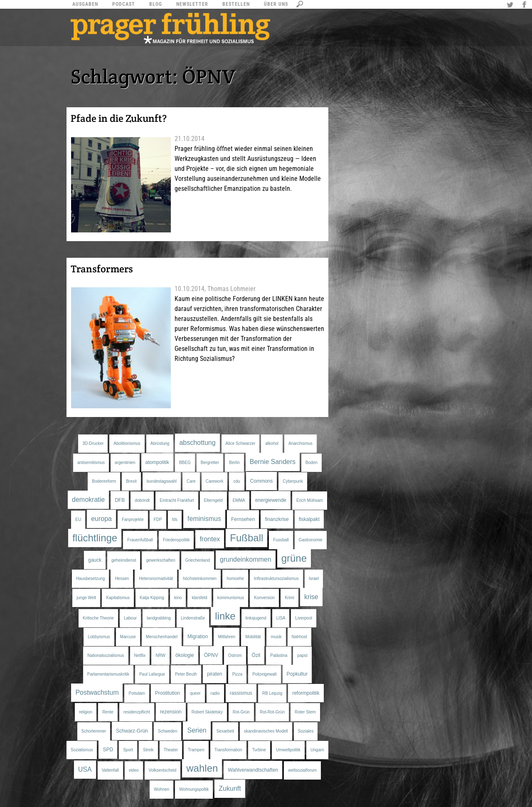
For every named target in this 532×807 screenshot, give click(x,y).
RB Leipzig (272, 693)
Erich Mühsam (310, 500)
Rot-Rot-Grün (272, 712)
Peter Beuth (186, 674)
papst (302, 655)
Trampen (196, 750)
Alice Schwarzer (241, 443)
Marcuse (128, 637)
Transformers (102, 269)
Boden (312, 463)
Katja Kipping (152, 598)
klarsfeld (199, 598)
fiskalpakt (309, 519)
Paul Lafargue (152, 674)
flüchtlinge (95, 538)
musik (276, 637)
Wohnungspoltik (194, 789)
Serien (197, 730)
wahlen (202, 768)
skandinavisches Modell (266, 731)
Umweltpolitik (288, 750)
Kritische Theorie (98, 618)
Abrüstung (160, 443)
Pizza (237, 674)
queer (195, 693)
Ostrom (235, 655)
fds (175, 519)
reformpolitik (306, 693)
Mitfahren (227, 637)
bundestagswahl (162, 481)
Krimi (289, 598)
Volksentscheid (163, 770)
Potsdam (137, 693)
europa (101, 519)
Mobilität (253, 637)
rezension (171, 712)
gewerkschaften (160, 560)
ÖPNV (211, 655)
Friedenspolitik (176, 540)
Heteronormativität (156, 579)
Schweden (168, 731)
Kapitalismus (118, 598)
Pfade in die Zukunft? (119, 118)
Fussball (281, 540)
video (134, 770)
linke (225, 616)
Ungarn (317, 750)
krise (311, 597)
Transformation (228, 750)
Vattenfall (110, 770)
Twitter (511, 5)
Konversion (264, 598)
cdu (236, 481)
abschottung (197, 443)
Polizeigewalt (264, 674)
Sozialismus (82, 750)
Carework (215, 481)
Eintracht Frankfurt (177, 500)
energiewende (271, 500)
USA (85, 769)
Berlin (234, 463)
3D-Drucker (93, 443)
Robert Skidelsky (207, 712)
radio (215, 693)
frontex (210, 539)
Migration (198, 637)
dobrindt (142, 500)
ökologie (185, 655)
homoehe (235, 579)
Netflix (140, 655)
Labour (130, 618)
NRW (160, 655)
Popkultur (297, 674)
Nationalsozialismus (106, 655)
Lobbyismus (99, 637)
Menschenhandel (162, 637)
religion (86, 712)
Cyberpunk (293, 481)
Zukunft (230, 788)
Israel (314, 579)
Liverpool (304, 618)
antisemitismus (91, 463)
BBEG (185, 463)
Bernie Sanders (273, 462)
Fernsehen (243, 519)
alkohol (272, 443)
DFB (120, 500)
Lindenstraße (193, 618)
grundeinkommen (246, 559)
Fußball (246, 538)
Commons (262, 481)
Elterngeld (213, 500)
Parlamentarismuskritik (108, 674)
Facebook (525, 5)
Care (191, 481)
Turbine (259, 750)
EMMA (239, 500)
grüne (294, 558)
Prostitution (167, 693)
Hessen (122, 579)
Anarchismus (300, 443)
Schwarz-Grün (132, 731)
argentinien (125, 463)
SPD (108, 750)
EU (78, 519)
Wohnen (161, 789)
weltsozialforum (302, 770)
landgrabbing (159, 618)
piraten (215, 674)
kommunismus (231, 598)
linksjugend (256, 618)
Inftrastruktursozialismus (276, 579)
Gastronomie (311, 540)
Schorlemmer (94, 731)
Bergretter (210, 463)
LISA (281, 618)
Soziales (306, 731)
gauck (95, 560)
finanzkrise (277, 519)
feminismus (204, 519)
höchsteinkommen (200, 579)
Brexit (131, 481)
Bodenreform (104, 481)
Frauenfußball (140, 540)
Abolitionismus (127, 443)
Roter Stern (305, 712)
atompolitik (157, 462)
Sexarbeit (225, 731)
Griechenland (198, 560)
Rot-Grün (241, 712)
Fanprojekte (133, 519)
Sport (128, 750)
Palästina (279, 655)
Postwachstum (97, 692)
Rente (108, 712)
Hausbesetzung (91, 579)
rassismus (241, 693)
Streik (148, 750)
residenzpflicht (137, 712)
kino (178, 598)
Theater (171, 750)
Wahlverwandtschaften (253, 770)
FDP (158, 519)
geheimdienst (124, 560)
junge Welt (86, 598)
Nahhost (299, 637)
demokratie (88, 500)
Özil (256, 655)
